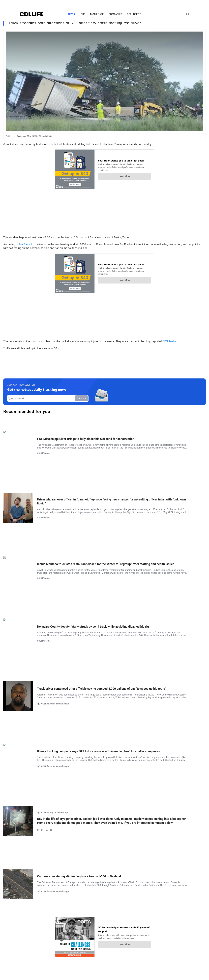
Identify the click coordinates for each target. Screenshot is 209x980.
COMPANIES (115, 14)
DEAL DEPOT (134, 14)
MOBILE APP (97, 14)
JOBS (82, 14)
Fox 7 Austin (26, 244)
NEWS (71, 14)
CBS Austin (169, 341)
